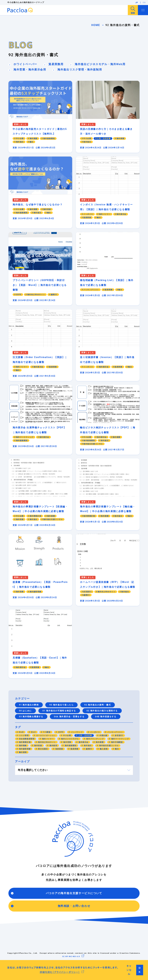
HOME (96, 25)
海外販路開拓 (70, 746)
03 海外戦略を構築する (31, 717)
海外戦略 (23, 746)
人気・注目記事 (85, 735)
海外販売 (53, 746)
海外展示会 (83, 742)
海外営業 (67, 742)
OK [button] (140, 970)
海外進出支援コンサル (109, 746)
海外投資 (38, 746)
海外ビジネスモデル (70, 739)
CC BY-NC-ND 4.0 (71, 956)
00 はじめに (25, 711)
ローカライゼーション (46, 735)
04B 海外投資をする (106, 717)
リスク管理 (24, 735)
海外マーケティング (120, 739)
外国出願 (103, 735)
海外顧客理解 (25, 749)
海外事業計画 (25, 742)
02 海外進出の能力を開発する (102, 711)
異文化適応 (43, 749)
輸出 (117, 749)
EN (144, 3)
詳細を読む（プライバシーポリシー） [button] (60, 972)
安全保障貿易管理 (27, 739)
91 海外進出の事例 (29, 705)
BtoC (33, 732)
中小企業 (67, 735)
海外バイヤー (48, 739)
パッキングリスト (115, 732)
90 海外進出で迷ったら (61, 705)
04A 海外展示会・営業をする (69, 717)
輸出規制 (23, 752)
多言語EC (119, 735)
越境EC (89, 749)
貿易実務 (74, 749)
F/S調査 (47, 732)
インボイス (95, 732)
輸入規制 (103, 749)
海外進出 (87, 746)
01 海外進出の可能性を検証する (59, 711)
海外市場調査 (117, 742)
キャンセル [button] (129, 970)
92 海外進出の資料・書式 (98, 705)
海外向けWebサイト (47, 742)
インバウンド (77, 732)
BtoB (21, 732)
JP (137, 3)
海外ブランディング (95, 739)
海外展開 (99, 742)
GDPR (61, 732)
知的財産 (59, 749)
